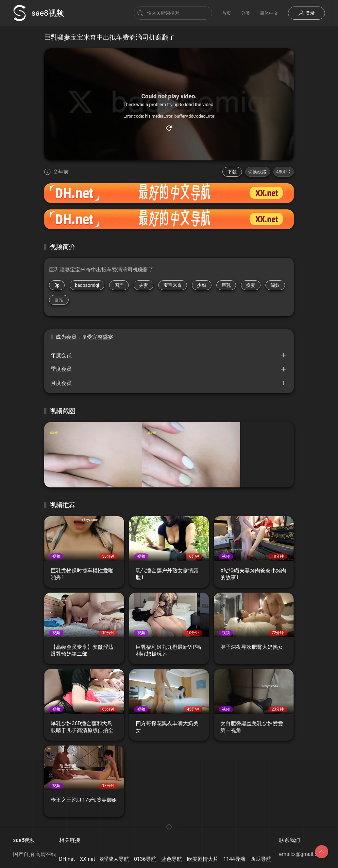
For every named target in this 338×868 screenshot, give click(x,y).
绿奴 (275, 285)
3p (57, 285)
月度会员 (61, 383)
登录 (306, 13)
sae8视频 (39, 13)
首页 (227, 13)
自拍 (59, 300)
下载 (232, 172)
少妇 (202, 285)
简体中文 (269, 13)
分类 (245, 13)
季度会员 (61, 369)
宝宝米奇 (173, 285)
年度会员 (61, 355)
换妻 (251, 285)
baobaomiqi (87, 285)
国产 (119, 285)
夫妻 (144, 285)
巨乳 (226, 285)
